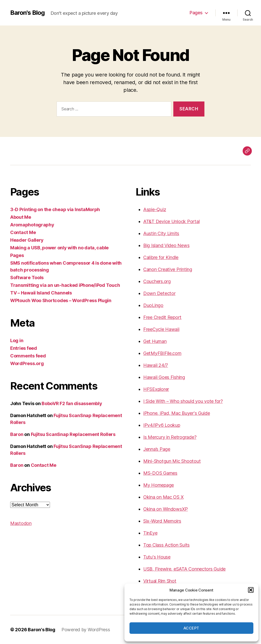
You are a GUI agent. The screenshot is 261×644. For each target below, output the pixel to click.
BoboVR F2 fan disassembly (72, 403)
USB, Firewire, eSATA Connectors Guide (184, 569)
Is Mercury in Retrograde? (170, 437)
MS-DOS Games (160, 473)
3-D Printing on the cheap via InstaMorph (55, 209)
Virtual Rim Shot (160, 581)
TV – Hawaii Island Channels (41, 293)
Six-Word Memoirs (162, 521)
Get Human (155, 341)
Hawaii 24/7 (156, 365)
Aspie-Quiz (155, 209)
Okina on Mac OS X (163, 497)
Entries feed (24, 348)
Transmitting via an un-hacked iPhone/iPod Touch (65, 285)
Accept (191, 628)
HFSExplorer (156, 389)
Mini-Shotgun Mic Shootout (172, 461)
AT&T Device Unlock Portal (171, 221)
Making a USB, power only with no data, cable (59, 248)
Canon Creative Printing (168, 269)
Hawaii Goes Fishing (164, 377)
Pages (196, 13)
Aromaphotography (32, 225)
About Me (21, 217)
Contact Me (23, 232)
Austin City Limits (161, 233)
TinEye (150, 533)
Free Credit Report (162, 317)
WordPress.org (27, 363)
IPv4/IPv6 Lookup (162, 425)
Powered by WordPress (86, 630)
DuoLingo (153, 305)
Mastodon (21, 523)
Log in (17, 340)
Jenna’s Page (157, 449)
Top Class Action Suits (166, 545)
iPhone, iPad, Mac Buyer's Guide (177, 413)
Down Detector (159, 293)
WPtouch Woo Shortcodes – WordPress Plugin (61, 300)
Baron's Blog (27, 13)
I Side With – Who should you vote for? (183, 401)
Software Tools (27, 278)
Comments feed (28, 356)
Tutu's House (157, 557)
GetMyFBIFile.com (162, 353)
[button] (251, 590)
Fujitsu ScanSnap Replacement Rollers (73, 434)
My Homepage (159, 485)
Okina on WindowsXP (166, 509)
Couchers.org (157, 281)
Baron (17, 434)
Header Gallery (27, 240)
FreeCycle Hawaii (161, 329)
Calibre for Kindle (161, 257)
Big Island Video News (166, 245)
